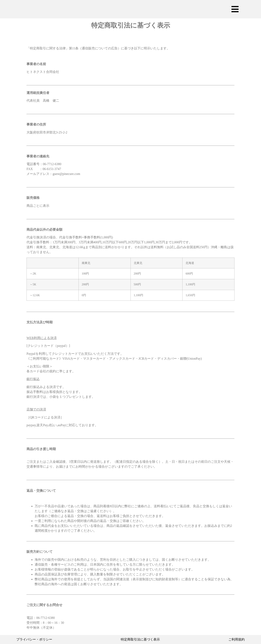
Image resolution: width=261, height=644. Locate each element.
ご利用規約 (237, 639)
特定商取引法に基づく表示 (140, 639)
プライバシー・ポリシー (34, 639)
